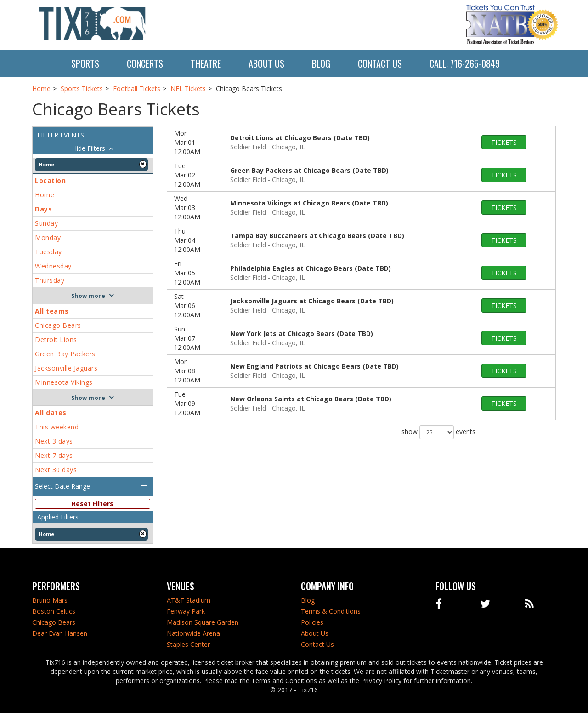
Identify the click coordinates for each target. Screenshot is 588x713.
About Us (266, 63)
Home (45, 195)
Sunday (46, 223)
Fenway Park (186, 611)
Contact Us (380, 63)
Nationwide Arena (193, 633)
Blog (321, 63)
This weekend (57, 427)
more (97, 296)
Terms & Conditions (331, 611)
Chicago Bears (58, 325)
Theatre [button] (206, 63)
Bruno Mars (50, 600)
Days (43, 209)
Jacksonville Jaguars (66, 368)
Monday (48, 237)
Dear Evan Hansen (60, 633)
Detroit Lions (56, 339)
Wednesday (53, 266)
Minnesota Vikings (64, 382)
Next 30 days (56, 470)
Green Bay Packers (65, 354)
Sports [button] (85, 63)
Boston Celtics (54, 611)
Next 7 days (54, 455)
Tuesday (48, 252)
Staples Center (188, 644)
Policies (312, 622)
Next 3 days (54, 441)
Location (50, 180)
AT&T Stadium (189, 600)
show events (438, 432)
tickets (504, 142)
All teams (52, 311)
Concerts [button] (145, 63)
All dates (51, 413)
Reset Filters (93, 504)
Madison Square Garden (203, 622)
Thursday (50, 280)
